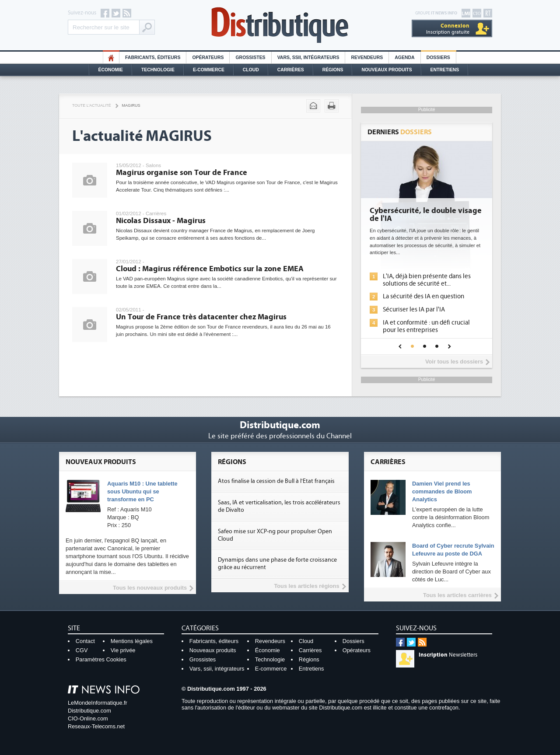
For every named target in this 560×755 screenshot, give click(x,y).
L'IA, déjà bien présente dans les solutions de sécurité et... (427, 280)
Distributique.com (89, 711)
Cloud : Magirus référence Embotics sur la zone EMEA (210, 269)
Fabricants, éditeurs (153, 58)
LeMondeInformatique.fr (98, 703)
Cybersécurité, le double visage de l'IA (426, 215)
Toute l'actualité (92, 105)
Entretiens (445, 70)
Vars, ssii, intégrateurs (217, 669)
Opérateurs (208, 58)
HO (111, 58)
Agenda (404, 58)
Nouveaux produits (213, 650)
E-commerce (209, 70)
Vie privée (123, 650)
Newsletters (448, 655)
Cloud (251, 70)
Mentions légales (132, 641)
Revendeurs (367, 58)
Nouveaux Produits (387, 70)
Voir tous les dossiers (454, 362)
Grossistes (250, 58)
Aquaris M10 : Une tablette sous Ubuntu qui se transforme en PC (142, 491)
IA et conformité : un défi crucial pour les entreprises (426, 326)
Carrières (291, 70)
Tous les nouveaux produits (150, 588)
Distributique (280, 25)
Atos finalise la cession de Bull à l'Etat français (276, 481)
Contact (85, 641)
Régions (333, 70)
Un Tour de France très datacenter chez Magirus (201, 317)
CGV (82, 650)
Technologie (158, 70)
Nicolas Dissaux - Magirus (161, 221)
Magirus (131, 105)
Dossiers (438, 58)
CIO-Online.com (88, 718)
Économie (111, 70)
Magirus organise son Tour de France (182, 173)
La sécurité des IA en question (423, 296)
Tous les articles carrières (457, 595)
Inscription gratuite (448, 29)
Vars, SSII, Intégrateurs (308, 58)
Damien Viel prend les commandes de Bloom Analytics (442, 491)
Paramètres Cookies (101, 659)
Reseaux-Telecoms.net (96, 726)
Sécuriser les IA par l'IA (414, 309)
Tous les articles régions (306, 586)
